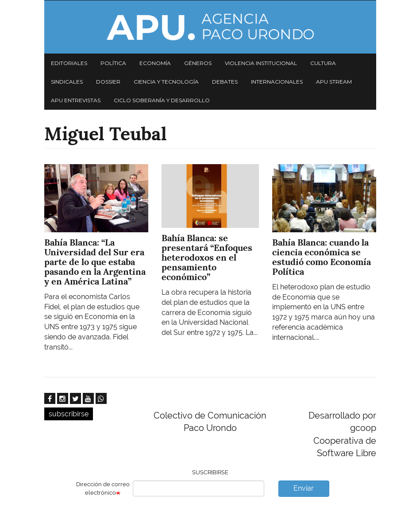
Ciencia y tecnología (166, 82)
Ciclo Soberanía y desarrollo (162, 100)
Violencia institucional (261, 63)
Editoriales (69, 63)
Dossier (108, 82)
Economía (155, 63)
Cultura (323, 63)
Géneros (198, 63)
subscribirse (69, 414)
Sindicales (67, 82)
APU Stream (334, 82)
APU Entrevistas (76, 100)
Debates (225, 82)
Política (113, 63)
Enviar (304, 488)
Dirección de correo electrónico (103, 488)
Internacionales (277, 82)
